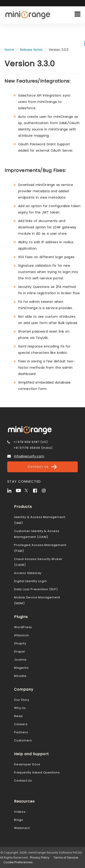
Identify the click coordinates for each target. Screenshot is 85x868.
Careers (21, 724)
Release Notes (31, 50)
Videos (20, 812)
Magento (21, 668)
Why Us (20, 708)
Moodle (20, 676)
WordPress (23, 627)
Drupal (19, 652)
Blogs (19, 820)
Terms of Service (66, 858)
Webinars (22, 828)
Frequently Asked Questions (37, 772)
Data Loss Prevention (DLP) (36, 589)
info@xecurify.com (29, 456)
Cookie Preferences (18, 862)
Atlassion (22, 635)
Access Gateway (28, 573)
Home (9, 50)
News (18, 716)
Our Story (22, 700)
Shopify (20, 643)
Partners (21, 732)
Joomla (20, 660)
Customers (23, 740)
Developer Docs (27, 764)
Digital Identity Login (30, 581)
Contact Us (42, 467)
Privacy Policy (40, 858)
